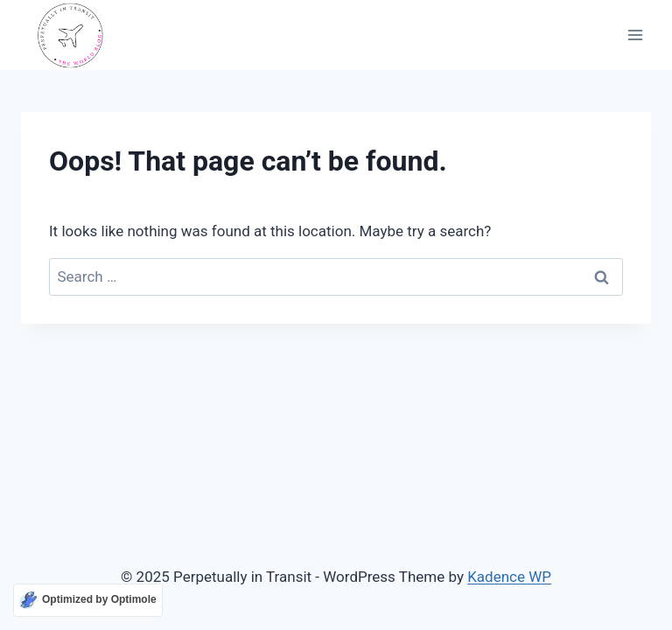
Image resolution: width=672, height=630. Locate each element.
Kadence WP (509, 577)
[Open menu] (635, 35)
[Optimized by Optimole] (88, 600)
